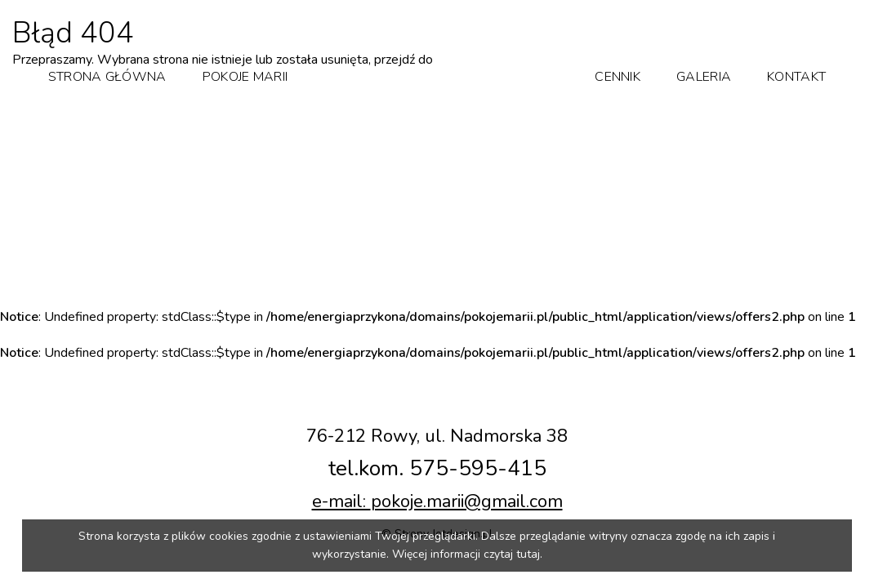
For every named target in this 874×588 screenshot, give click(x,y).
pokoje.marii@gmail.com (467, 479)
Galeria (704, 77)
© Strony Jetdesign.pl (437, 511)
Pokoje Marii (245, 77)
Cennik (618, 77)
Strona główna (107, 77)
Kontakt (796, 77)
